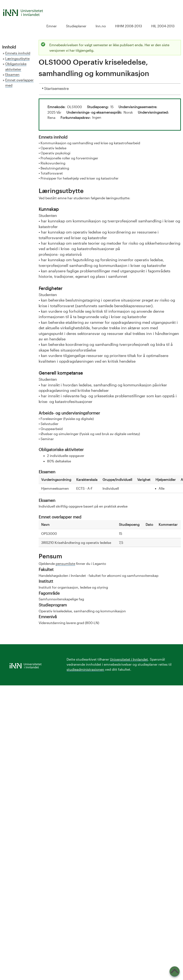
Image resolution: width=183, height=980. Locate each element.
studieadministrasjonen (85, 669)
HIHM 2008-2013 (129, 26)
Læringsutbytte (17, 58)
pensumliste (65, 563)
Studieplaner (76, 26)
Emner (52, 26)
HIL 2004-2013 (163, 26)
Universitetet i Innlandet (129, 659)
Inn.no (101, 26)
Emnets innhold (18, 53)
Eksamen (12, 74)
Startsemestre (56, 88)
